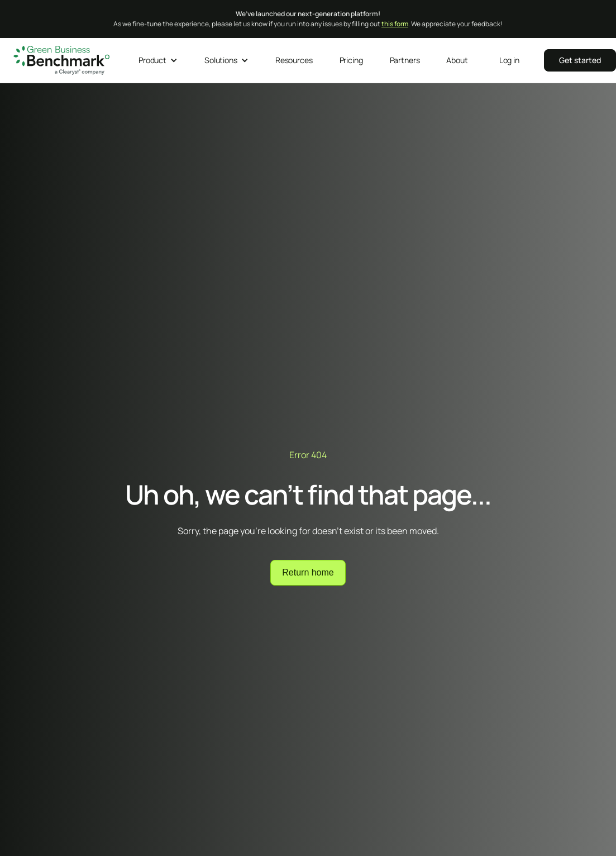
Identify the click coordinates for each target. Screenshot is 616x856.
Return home (308, 572)
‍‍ (580, 60)
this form (395, 24)
